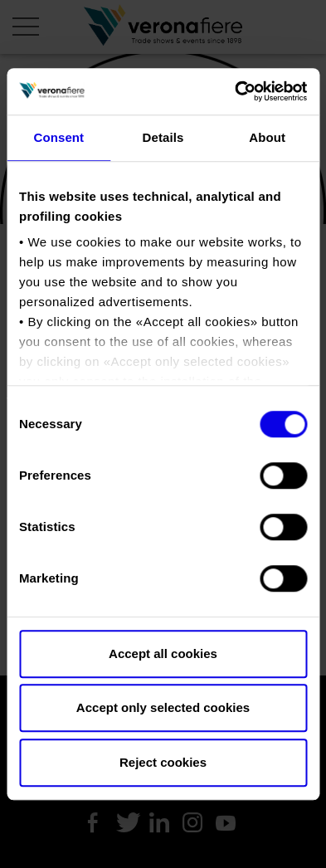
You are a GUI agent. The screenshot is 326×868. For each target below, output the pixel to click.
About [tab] (267, 137)
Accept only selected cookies (163, 707)
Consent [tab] (58, 137)
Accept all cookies (163, 653)
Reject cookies (163, 762)
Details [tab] (163, 137)
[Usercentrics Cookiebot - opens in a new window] (235, 91)
